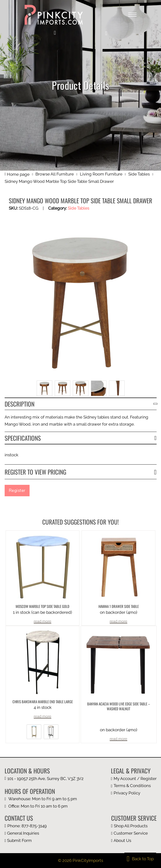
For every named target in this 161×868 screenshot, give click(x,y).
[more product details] (43, 567)
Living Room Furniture (101, 174)
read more (43, 621)
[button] (106, 33)
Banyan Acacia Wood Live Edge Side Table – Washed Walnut (119, 706)
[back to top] (140, 859)
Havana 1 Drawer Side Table (119, 606)
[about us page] (134, 841)
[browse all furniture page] (134, 826)
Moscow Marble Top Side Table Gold (43, 606)
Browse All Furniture (55, 174)
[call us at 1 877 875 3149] (26, 826)
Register (17, 490)
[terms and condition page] (134, 786)
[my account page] (134, 779)
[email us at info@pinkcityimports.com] (26, 833)
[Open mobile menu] (132, 15)
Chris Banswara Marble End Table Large (43, 702)
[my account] (55, 33)
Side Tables (139, 174)
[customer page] (134, 833)
